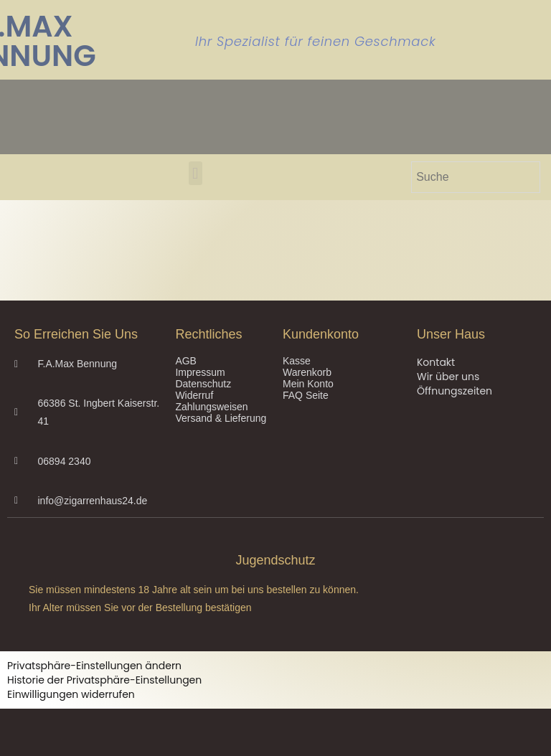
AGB (186, 361)
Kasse (297, 361)
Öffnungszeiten (455, 391)
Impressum (200, 372)
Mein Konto (308, 384)
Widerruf (194, 395)
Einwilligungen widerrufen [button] (71, 694)
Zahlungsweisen (211, 407)
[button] (196, 173)
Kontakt (436, 362)
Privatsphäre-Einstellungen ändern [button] (94, 666)
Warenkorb (307, 372)
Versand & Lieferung (221, 418)
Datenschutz (203, 384)
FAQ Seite (306, 395)
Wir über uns (448, 377)
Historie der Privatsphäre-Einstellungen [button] (104, 680)
